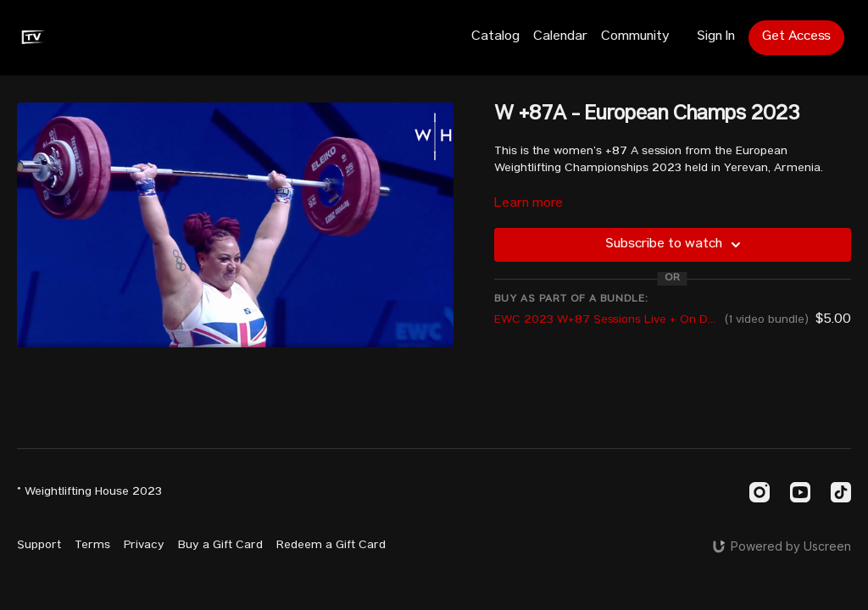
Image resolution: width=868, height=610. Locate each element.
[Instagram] (759, 492)
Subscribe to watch (676, 245)
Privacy (144, 546)
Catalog (495, 37)
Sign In (716, 37)
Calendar (560, 37)
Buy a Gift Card (220, 546)
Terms (92, 546)
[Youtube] (800, 492)
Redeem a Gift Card (331, 546)
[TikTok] (841, 492)
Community (635, 37)
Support (39, 546)
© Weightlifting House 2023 (89, 492)
